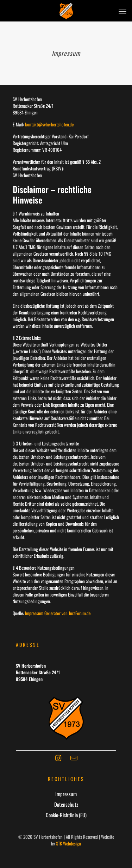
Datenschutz (66, 804)
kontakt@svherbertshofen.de (49, 124)
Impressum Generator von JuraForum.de (58, 613)
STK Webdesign (68, 843)
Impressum (66, 794)
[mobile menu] (122, 11)
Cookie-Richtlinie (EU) (66, 815)
